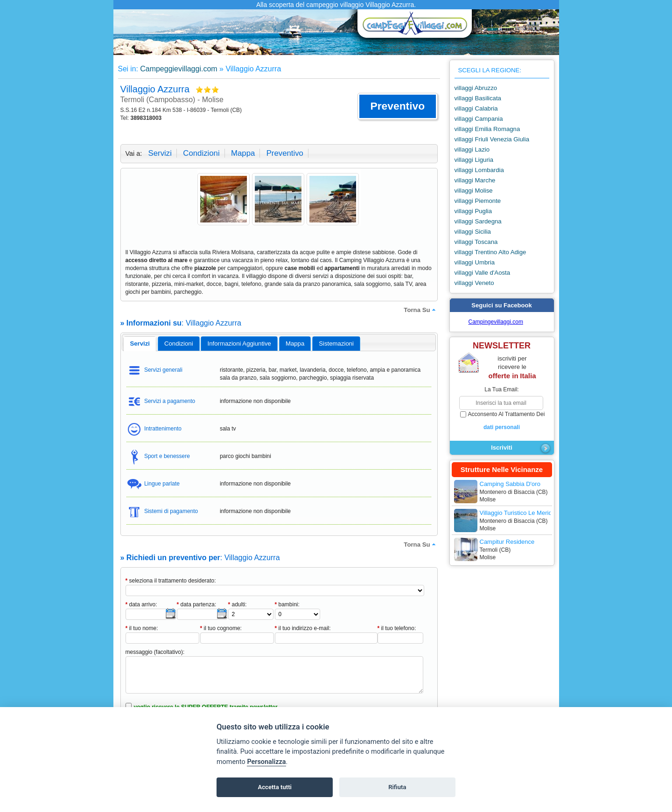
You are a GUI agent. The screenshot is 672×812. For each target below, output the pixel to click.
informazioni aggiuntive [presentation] (239, 344)
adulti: (238, 604)
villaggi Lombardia (479, 170)
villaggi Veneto (474, 283)
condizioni (201, 153)
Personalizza (266, 762)
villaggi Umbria (475, 262)
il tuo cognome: (221, 628)
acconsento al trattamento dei (502, 421)
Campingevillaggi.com (496, 322)
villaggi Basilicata (478, 98)
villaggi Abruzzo (476, 88)
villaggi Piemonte (478, 201)
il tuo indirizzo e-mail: (303, 628)
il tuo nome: (142, 628)
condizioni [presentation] (179, 344)
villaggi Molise (474, 191)
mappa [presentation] (295, 344)
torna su (420, 310)
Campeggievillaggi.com (178, 69)
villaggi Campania (479, 119)
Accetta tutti (275, 787)
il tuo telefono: (397, 628)
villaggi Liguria (474, 160)
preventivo (285, 153)
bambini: (287, 604)
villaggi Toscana (476, 242)
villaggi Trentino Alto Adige (490, 252)
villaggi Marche (475, 180)
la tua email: (501, 389)
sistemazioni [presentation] (336, 344)
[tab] (140, 344)
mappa (243, 153)
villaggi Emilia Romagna (487, 129)
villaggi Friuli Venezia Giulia (492, 139)
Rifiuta (397, 787)
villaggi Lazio (472, 149)
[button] (397, 106)
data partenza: (197, 604)
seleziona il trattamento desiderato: (171, 581)
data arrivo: (141, 604)
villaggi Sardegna (478, 221)
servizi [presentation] (140, 344)
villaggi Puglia (473, 211)
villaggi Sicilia (473, 232)
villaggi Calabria (476, 108)
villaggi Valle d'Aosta (483, 273)
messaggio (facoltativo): (155, 652)
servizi (160, 153)
